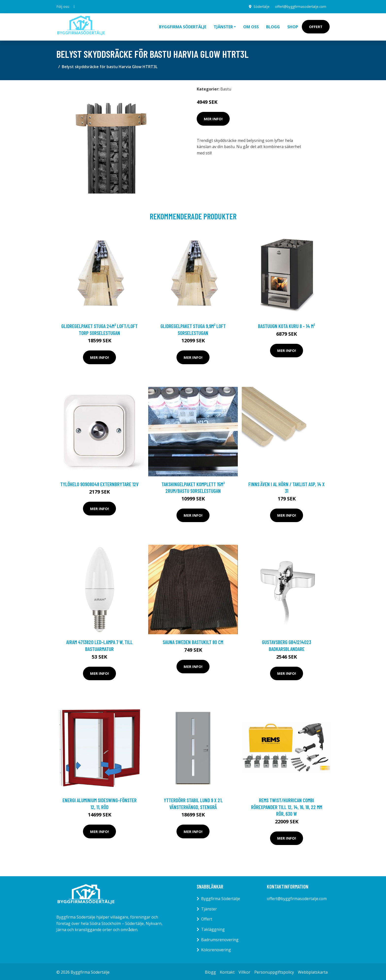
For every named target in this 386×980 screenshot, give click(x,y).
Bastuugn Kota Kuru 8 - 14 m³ (287, 325)
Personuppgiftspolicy (274, 971)
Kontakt (227, 971)
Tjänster (209, 908)
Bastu (226, 88)
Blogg (273, 26)
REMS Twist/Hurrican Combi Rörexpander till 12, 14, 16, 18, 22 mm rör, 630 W (287, 806)
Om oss (251, 26)
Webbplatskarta (313, 971)
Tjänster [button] (223, 26)
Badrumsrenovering (220, 938)
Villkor (244, 971)
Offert (316, 26)
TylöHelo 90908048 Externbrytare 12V (99, 483)
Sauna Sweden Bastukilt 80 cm (193, 641)
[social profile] (74, 7)
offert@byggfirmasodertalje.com (300, 7)
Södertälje (260, 7)
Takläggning (213, 928)
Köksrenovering (216, 949)
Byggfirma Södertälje (183, 26)
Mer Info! (213, 118)
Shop (293, 26)
